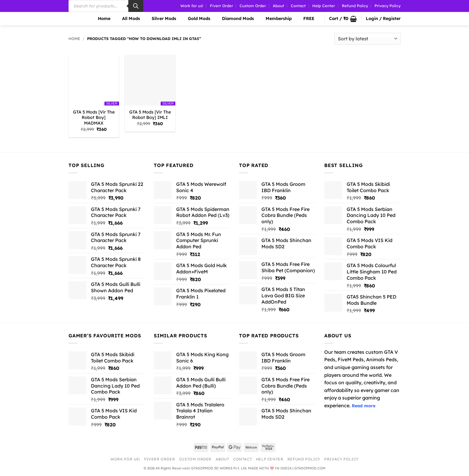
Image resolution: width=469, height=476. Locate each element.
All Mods (127, 19)
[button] (343, 19)
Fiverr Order (221, 6)
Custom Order (253, 6)
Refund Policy (355, 6)
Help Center (324, 6)
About (278, 6)
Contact (298, 6)
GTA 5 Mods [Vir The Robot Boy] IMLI (150, 115)
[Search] (136, 6)
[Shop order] (367, 39)
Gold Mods (195, 19)
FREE (305, 19)
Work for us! (192, 6)
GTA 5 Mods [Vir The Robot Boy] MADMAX (94, 118)
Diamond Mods (234, 19)
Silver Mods (160, 19)
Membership (275, 19)
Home (100, 19)
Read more (364, 406)
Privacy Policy (387, 6)
